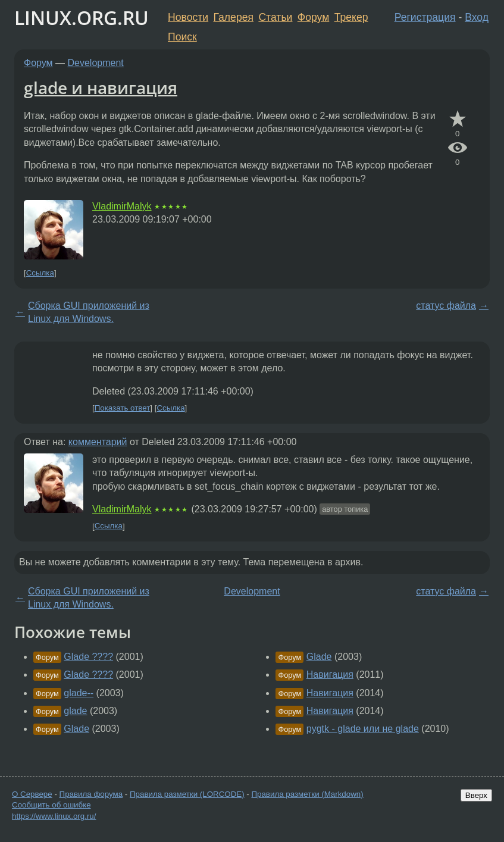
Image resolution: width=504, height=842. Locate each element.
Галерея (234, 17)
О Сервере (32, 794)
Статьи (275, 17)
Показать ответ (123, 408)
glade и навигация (101, 87)
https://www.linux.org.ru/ (54, 816)
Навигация (330, 674)
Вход (477, 17)
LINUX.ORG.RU (82, 18)
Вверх (476, 795)
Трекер (351, 17)
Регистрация (425, 17)
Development (96, 63)
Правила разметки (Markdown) (307, 794)
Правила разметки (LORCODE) (187, 794)
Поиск (182, 37)
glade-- (79, 693)
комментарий (98, 442)
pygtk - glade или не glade (363, 729)
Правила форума (91, 794)
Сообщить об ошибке (51, 805)
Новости (188, 17)
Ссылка (40, 273)
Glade (76, 729)
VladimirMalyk (122, 206)
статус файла (446, 306)
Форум (313, 17)
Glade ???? (88, 657)
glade (75, 711)
